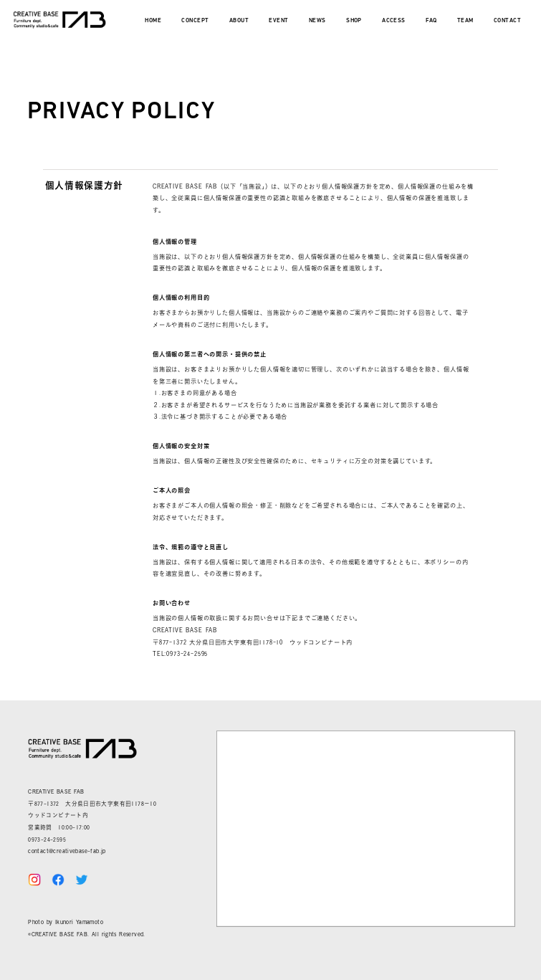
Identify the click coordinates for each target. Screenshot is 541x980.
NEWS (317, 21)
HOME (153, 21)
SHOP (354, 21)
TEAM (465, 21)
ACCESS (394, 21)
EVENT (278, 21)
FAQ (431, 21)
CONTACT (507, 21)
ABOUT (239, 21)
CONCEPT (195, 21)
